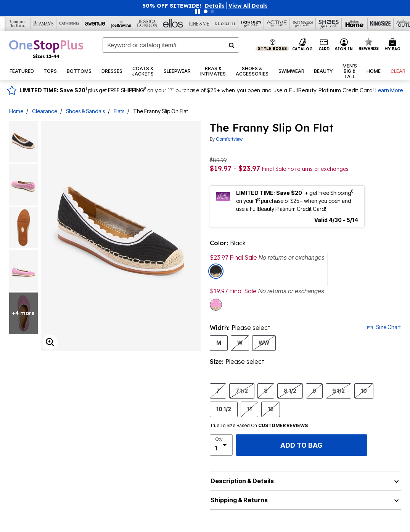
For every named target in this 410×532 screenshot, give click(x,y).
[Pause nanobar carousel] (198, 11)
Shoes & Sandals (85, 111)
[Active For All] (277, 24)
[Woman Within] (18, 24)
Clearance (45, 111)
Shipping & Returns (239, 500)
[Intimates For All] (303, 24)
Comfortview (229, 139)
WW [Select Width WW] (264, 342)
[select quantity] (221, 445)
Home (16, 111)
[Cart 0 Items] (394, 45)
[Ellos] (173, 24)
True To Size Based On (259, 426)
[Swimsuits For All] (251, 24)
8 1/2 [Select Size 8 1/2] (290, 391)
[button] (215, 6)
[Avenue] (95, 24)
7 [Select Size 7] (218, 391)
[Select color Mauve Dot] (216, 305)
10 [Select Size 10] (364, 391)
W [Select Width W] (240, 342)
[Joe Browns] (121, 24)
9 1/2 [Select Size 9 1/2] (338, 391)
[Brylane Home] (355, 24)
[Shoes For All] (329, 24)
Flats (119, 111)
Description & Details (242, 481)
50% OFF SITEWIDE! (172, 6)
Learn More (389, 90)
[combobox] (171, 45)
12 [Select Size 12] (271, 409)
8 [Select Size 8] (266, 391)
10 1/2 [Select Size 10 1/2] (224, 409)
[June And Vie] (199, 24)
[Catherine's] (69, 24)
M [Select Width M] (219, 342)
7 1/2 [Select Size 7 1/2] (242, 391)
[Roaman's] (43, 24)
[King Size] (381, 24)
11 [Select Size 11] (249, 409)
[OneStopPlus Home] (46, 49)
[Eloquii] (225, 24)
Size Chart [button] (384, 327)
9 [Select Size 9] (314, 391)
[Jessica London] (147, 24)
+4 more (23, 313)
